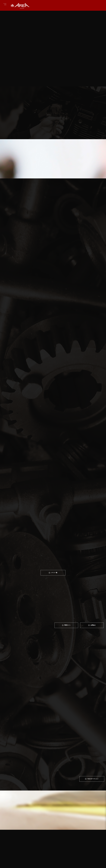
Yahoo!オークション (93, 692)
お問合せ (93, 599)
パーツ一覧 (54, 546)
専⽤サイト (67, 599)
